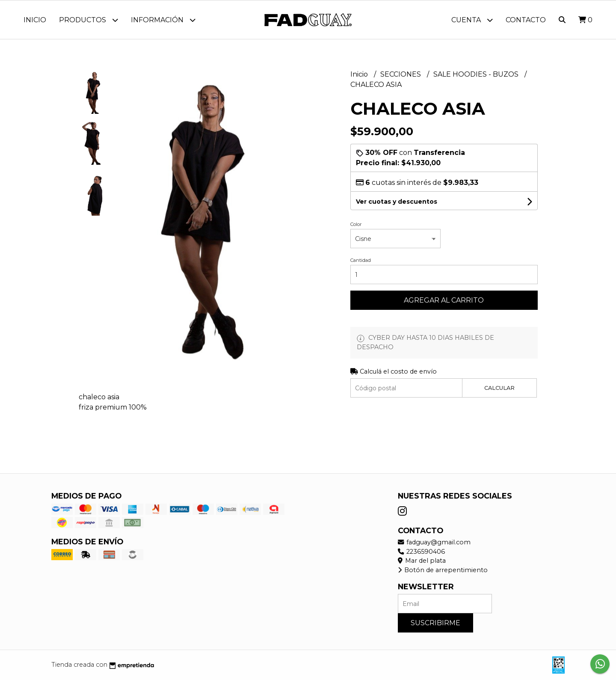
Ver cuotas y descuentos (397, 202)
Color (356, 224)
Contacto (526, 20)
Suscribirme (435, 623)
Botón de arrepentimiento (443, 570)
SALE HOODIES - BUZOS (477, 74)
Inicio (35, 20)
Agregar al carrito (444, 300)
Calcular (499, 388)
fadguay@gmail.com (434, 542)
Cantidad (361, 260)
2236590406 (421, 552)
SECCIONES (401, 74)
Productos (89, 20)
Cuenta (472, 20)
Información (163, 20)
